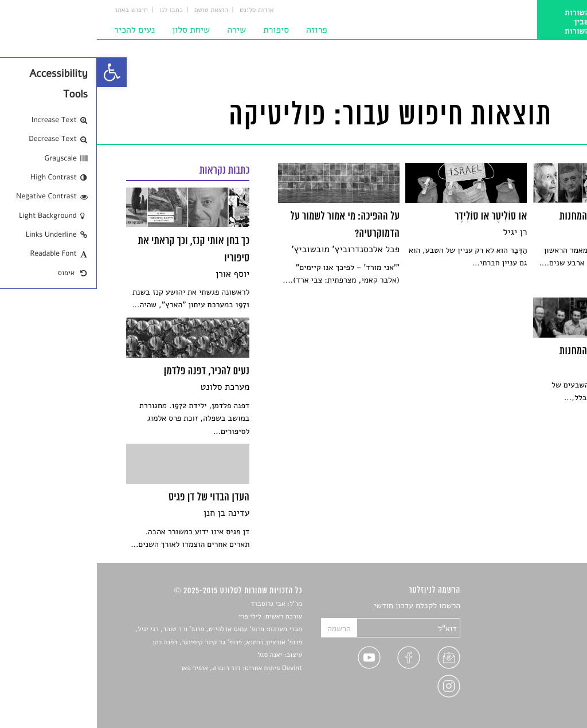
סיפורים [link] (545, 606)
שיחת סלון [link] (94, 30)
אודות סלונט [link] (160, 10)
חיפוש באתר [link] (34, 10)
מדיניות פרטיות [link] (533, 686)
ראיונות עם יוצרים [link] (529, 660)
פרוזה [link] (220, 30)
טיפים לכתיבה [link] (535, 673)
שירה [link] (140, 30)
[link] (15, 72)
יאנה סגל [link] (173, 655)
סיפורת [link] (179, 30)
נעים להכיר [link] (38, 30)
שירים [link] (548, 619)
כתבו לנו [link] (74, 10)
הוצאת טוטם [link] (114, 10)
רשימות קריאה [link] (535, 646)
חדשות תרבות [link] (536, 633)
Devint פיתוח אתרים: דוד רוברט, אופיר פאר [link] (144, 668)
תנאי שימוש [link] (539, 700)
